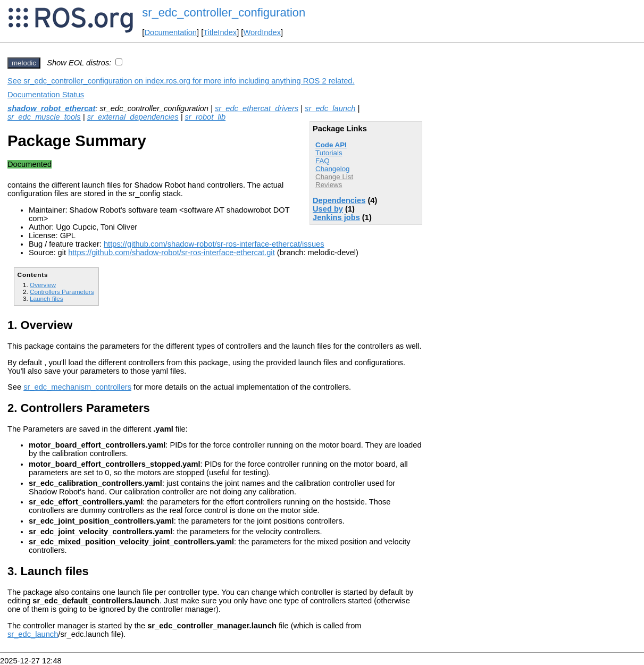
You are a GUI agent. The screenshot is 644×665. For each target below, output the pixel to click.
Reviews (329, 185)
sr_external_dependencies (133, 117)
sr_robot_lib (206, 117)
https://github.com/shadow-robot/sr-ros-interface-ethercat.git (172, 252)
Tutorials (329, 153)
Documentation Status (46, 95)
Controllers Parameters (62, 292)
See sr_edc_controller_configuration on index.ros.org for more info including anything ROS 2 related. (181, 81)
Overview (43, 285)
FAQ (323, 161)
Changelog (332, 169)
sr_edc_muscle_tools (44, 117)
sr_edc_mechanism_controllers (77, 387)
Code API (331, 145)
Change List (334, 177)
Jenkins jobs (336, 217)
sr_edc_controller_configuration (224, 12)
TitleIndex (220, 32)
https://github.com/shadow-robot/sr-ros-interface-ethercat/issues (214, 244)
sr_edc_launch (330, 108)
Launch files (47, 298)
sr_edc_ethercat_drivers (257, 108)
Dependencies (339, 200)
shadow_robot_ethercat (51, 108)
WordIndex (262, 32)
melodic (24, 63)
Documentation (170, 32)
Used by (328, 209)
